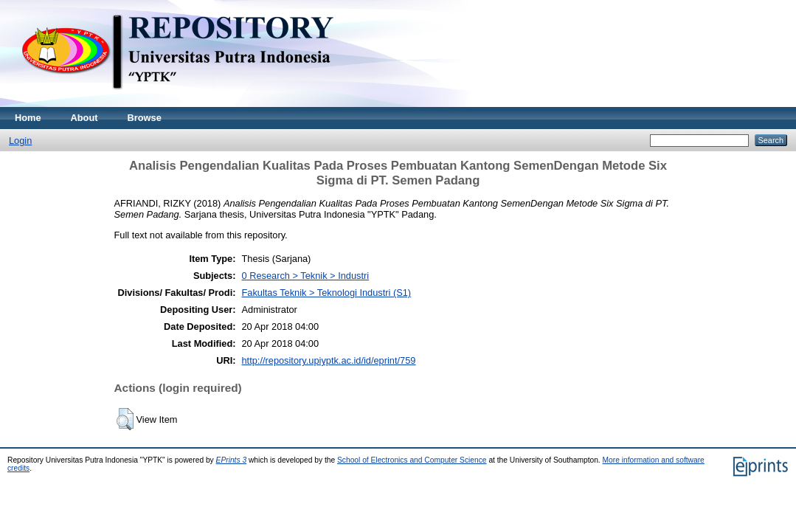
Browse (145, 118)
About (84, 118)
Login (20, 141)
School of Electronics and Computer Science (412, 460)
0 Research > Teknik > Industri (306, 276)
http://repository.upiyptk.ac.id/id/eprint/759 (329, 360)
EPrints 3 (232, 460)
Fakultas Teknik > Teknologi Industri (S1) (327, 293)
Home (28, 118)
